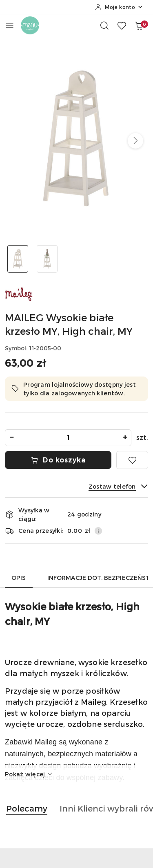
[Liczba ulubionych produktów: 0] (122, 25)
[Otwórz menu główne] (10, 25)
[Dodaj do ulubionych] (132, 460)
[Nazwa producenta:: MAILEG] (19, 293)
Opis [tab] (19, 578)
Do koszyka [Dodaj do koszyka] (58, 460)
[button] (135, 141)
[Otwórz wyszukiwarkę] (104, 25)
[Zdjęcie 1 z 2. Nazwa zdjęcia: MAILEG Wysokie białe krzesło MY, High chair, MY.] (18, 259)
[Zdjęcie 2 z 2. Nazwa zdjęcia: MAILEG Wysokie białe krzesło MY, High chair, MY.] (47, 259)
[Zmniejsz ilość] (11, 438)
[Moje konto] (119, 7)
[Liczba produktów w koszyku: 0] (139, 25)
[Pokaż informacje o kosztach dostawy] (98, 531)
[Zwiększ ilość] (125, 438)
